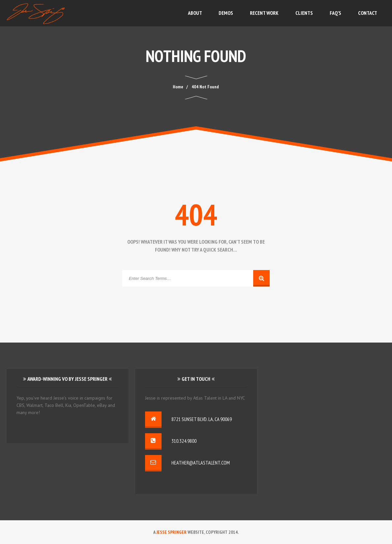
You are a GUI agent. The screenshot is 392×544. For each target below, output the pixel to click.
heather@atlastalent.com (201, 463)
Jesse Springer (171, 532)
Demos (226, 13)
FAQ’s (335, 13)
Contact (368, 13)
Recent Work (264, 13)
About (195, 13)
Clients (304, 13)
